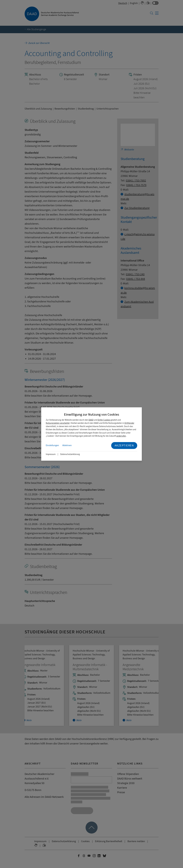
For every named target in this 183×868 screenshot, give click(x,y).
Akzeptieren (124, 445)
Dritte (100, 420)
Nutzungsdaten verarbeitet (58, 423)
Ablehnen (67, 445)
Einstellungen (52, 445)
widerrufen (121, 436)
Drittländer (129, 423)
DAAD (91, 420)
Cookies (107, 420)
